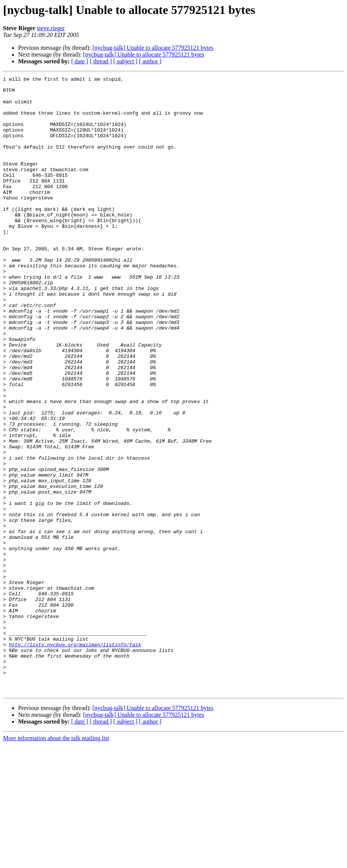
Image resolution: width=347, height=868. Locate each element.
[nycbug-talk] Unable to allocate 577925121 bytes (153, 48)
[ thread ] (101, 61)
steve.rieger (51, 28)
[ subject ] (125, 61)
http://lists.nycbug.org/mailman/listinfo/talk (75, 759)
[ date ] (80, 61)
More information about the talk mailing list (56, 861)
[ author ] (150, 61)
